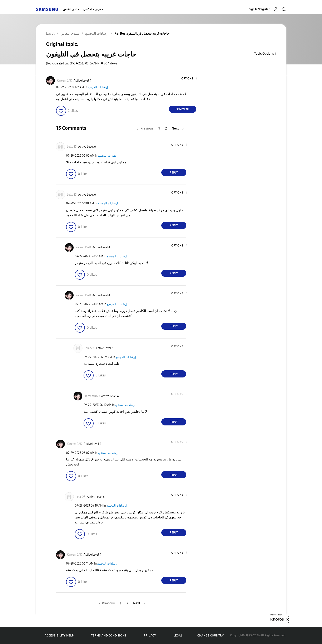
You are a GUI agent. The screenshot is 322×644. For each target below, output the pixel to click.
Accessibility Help (59, 636)
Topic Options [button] (264, 53)
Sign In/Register (259, 9)
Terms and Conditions (109, 636)
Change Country (210, 636)
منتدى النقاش (71, 9)
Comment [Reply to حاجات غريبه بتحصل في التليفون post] (182, 109)
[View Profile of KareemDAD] (65, 81)
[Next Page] (178, 128)
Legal (178, 636)
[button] (189, 79)
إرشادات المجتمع (98, 87)
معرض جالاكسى (93, 9)
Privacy (150, 636)
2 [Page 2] (166, 128)
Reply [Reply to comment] (174, 173)
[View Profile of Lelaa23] (72, 147)
